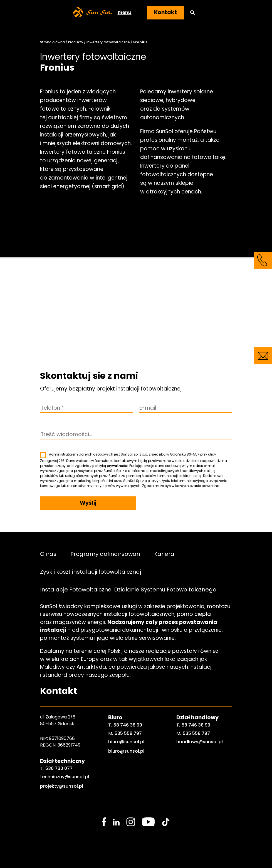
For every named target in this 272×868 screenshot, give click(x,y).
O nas (48, 554)
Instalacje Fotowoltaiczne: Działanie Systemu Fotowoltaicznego (128, 590)
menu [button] (125, 13)
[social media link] (104, 822)
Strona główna (52, 42)
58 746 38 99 (128, 725)
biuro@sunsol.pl (126, 742)
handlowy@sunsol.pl (200, 742)
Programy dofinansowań (105, 554)
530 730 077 (59, 768)
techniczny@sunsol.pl (65, 777)
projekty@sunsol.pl (62, 786)
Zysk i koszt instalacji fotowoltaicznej (91, 572)
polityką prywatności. (110, 466)
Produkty (76, 42)
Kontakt (165, 12)
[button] (193, 13)
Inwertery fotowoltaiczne (108, 42)
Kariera (164, 554)
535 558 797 (128, 733)
